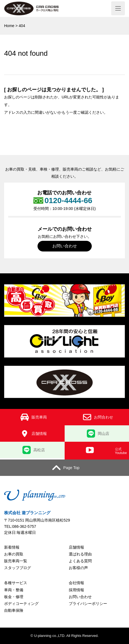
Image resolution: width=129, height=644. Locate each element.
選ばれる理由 (80, 554)
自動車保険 (14, 610)
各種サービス (16, 583)
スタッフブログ (18, 568)
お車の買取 (14, 554)
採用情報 (76, 590)
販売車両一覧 (16, 561)
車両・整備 (14, 590)
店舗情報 (76, 547)
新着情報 (12, 547)
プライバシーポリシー (88, 604)
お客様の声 (78, 568)
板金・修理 (14, 597)
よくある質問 (80, 561)
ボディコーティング (21, 604)
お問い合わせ (65, 246)
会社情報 (76, 583)
